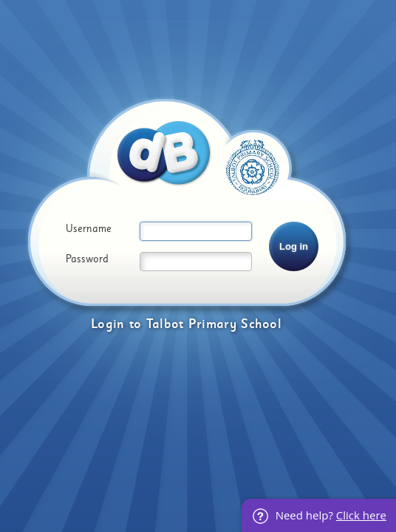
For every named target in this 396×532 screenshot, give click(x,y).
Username (89, 229)
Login (108, 324)
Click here (361, 515)
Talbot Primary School (214, 324)
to (136, 324)
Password (87, 259)
